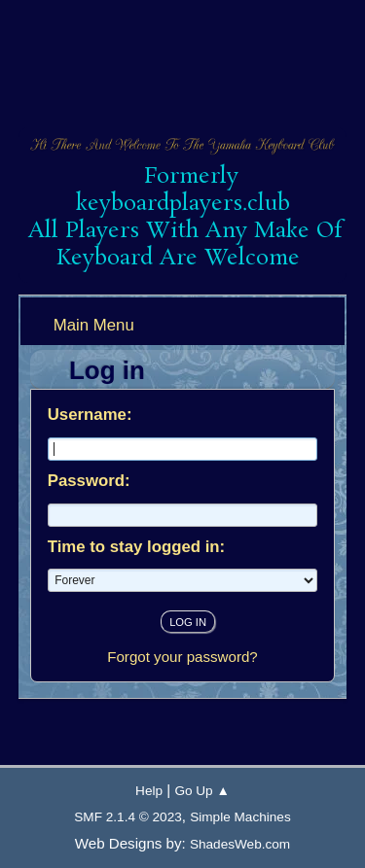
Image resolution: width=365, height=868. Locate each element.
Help (149, 791)
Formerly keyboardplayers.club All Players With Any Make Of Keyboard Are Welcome (185, 217)
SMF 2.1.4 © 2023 (128, 817)
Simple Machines (240, 817)
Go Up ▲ (202, 791)
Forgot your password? (182, 657)
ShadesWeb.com (240, 844)
